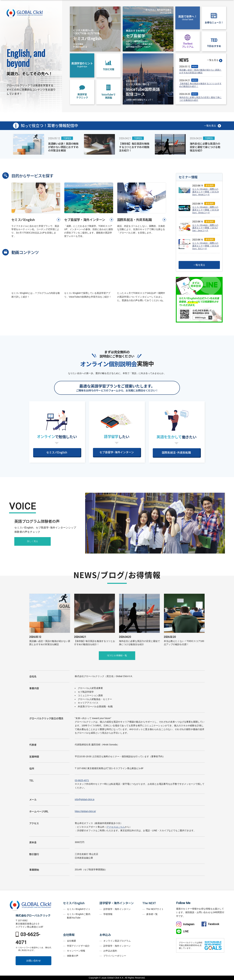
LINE (182, 931)
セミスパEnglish (23, 220)
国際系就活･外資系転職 (176, 452)
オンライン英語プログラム (117, 941)
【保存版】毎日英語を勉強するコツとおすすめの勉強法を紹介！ (200, 85)
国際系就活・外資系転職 (134, 220)
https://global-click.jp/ (85, 811)
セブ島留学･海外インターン (117, 452)
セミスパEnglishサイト (79, 909)
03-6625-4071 (82, 780)
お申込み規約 (110, 951)
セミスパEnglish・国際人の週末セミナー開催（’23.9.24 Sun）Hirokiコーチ (205, 192)
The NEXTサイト (155, 909)
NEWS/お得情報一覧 (117, 655)
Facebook (210, 924)
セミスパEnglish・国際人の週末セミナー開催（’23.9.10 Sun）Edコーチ (205, 246)
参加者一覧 (152, 914)
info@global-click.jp (85, 799)
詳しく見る (32, 541)
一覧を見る (213, 60)
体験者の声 (73, 956)
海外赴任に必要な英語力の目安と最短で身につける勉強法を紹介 (200, 99)
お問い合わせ (33, 961)
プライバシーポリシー (115, 956)
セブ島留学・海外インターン (85, 220)
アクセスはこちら (116, 827)
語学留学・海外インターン (117, 909)
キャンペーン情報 (76, 951)
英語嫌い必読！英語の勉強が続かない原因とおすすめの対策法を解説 (200, 71)
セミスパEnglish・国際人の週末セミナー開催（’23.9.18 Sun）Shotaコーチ (205, 210)
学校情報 (108, 914)
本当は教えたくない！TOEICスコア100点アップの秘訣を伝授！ (184, 640)
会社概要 (71, 941)
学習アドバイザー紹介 (78, 946)
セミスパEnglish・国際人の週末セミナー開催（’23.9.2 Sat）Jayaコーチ (205, 228)
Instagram (185, 924)
